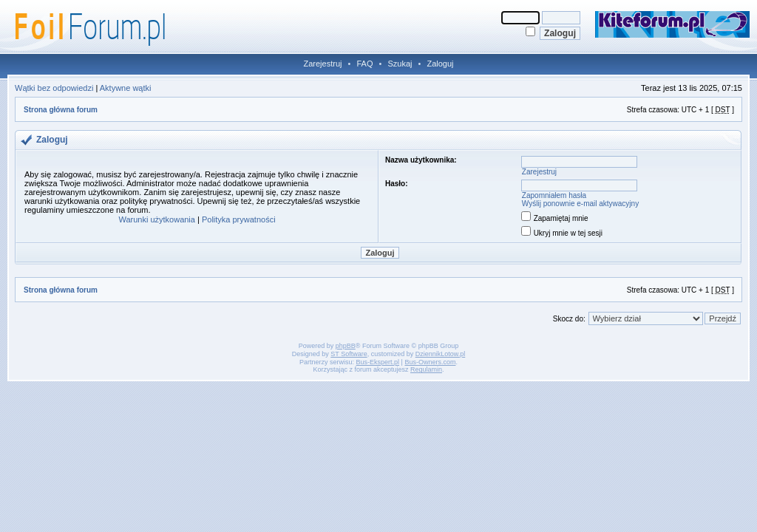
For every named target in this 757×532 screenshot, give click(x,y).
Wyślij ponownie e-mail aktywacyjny (580, 204)
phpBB (346, 346)
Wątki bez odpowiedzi (54, 88)
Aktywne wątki (126, 88)
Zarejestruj (323, 64)
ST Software (349, 354)
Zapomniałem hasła (554, 195)
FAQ (364, 64)
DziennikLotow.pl (441, 354)
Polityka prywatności (239, 219)
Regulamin (426, 369)
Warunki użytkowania (157, 219)
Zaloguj (440, 64)
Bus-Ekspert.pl (378, 362)
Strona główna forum (61, 110)
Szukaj (400, 64)
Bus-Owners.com (430, 362)
